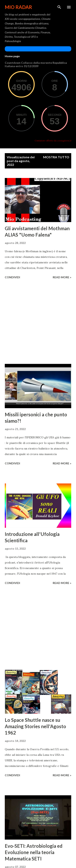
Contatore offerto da (53, 141)
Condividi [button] (12, 277)
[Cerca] (59, 7)
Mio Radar (18, 7)
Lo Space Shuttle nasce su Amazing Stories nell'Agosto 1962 (35, 726)
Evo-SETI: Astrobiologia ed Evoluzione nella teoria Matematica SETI (34, 852)
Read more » (62, 277)
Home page (12, 56)
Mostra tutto (56, 157)
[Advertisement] (38, 322)
